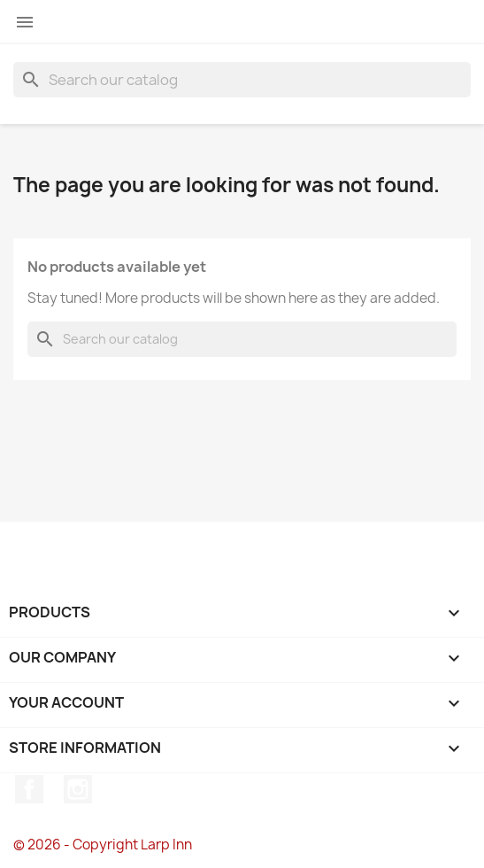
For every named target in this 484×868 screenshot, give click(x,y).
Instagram (78, 789)
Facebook (29, 789)
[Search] (242, 80)
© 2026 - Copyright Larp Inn (103, 845)
